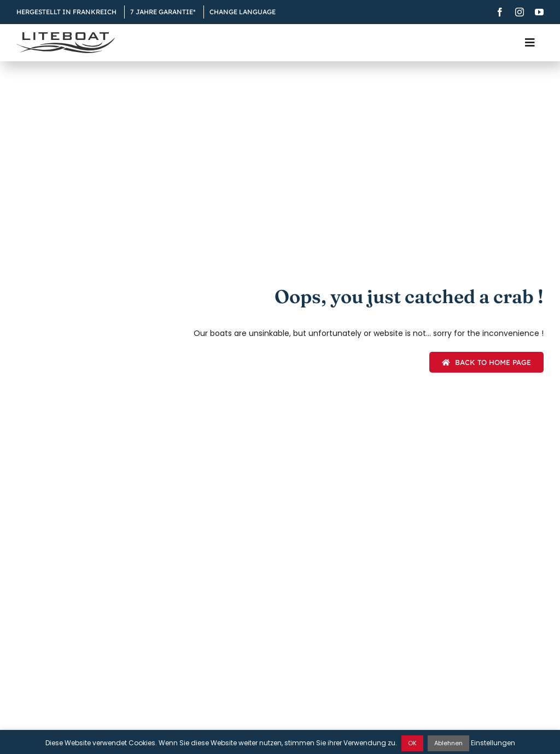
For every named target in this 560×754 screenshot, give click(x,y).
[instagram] (520, 12)
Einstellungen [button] (493, 743)
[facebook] (500, 12)
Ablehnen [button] (448, 743)
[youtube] (539, 12)
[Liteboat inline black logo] (66, 36)
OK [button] (412, 743)
